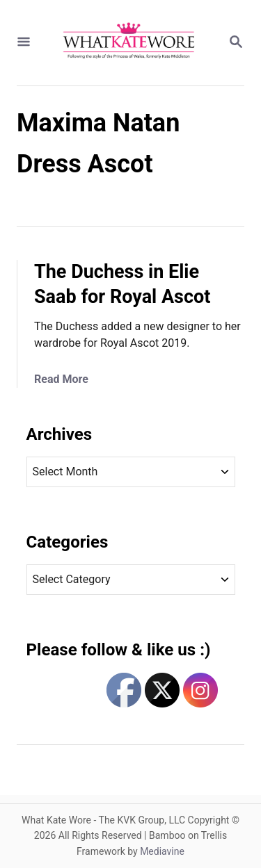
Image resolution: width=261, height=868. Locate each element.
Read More (61, 379)
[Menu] (24, 43)
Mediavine (162, 851)
